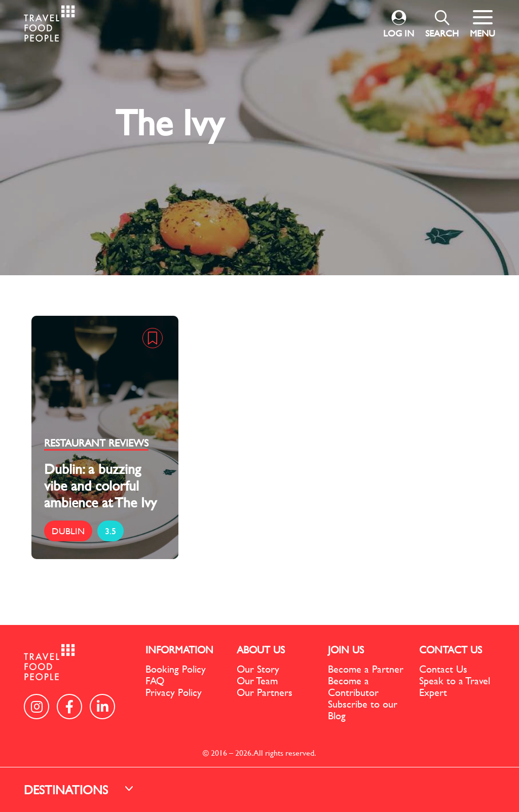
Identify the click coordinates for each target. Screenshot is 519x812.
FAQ (155, 680)
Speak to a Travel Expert (455, 686)
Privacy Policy (174, 692)
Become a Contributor (353, 686)
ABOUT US (261, 650)
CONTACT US (451, 650)
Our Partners (265, 692)
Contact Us (443, 669)
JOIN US (346, 650)
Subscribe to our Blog (363, 710)
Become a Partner (366, 669)
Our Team (257, 680)
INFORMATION (179, 650)
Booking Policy (176, 669)
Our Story (258, 669)
